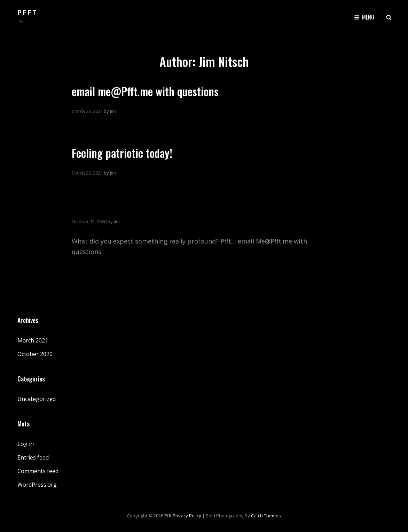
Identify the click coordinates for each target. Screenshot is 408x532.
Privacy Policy (187, 516)
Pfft (27, 13)
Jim (113, 111)
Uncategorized (37, 399)
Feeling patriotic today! (122, 153)
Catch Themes (266, 516)
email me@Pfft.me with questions (145, 91)
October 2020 (35, 354)
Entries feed (33, 457)
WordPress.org (37, 485)
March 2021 (33, 340)
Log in (26, 444)
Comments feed (38, 471)
